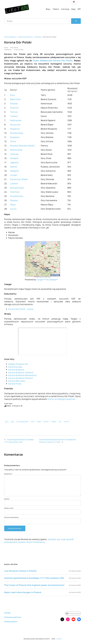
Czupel (14, 175)
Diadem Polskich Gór (18, 364)
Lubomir (14, 184)
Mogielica (15, 129)
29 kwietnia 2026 (75, 578)
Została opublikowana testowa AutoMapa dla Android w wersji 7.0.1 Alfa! (57, 441)
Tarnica (14, 112)
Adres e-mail (9, 508)
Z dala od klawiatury (25, 37)
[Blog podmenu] (50, 9)
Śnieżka (14, 104)
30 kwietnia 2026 (75, 571)
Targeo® (41, 280)
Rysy (13, 95)
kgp (13, 421)
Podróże (38, 37)
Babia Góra (15, 99)
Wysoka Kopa (17, 133)
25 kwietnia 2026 (75, 585)
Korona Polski (15, 384)
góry (7, 421)
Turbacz (14, 116)
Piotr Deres (14, 48)
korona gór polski (23, 421)
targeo (54, 421)
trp (60, 421)
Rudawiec (15, 137)
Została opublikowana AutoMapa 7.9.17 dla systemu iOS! (19, 441)
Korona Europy (15, 367)
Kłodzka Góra (17, 196)
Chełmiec (15, 192)
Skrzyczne (15, 125)
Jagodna (14, 162)
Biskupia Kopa (17, 188)
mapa (39, 421)
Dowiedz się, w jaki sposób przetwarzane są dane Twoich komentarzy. (39, 541)
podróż (46, 421)
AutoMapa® (52, 280)
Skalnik (14, 167)
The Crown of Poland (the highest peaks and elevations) (34, 585)
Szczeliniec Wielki (19, 179)
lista (33, 421)
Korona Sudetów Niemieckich (22, 375)
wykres (66, 421)
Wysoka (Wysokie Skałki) (23, 146)
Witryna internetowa (11, 517)
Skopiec (14, 200)
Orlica (13, 141)
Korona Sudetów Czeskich (21, 372)
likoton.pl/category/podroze (61, 399)
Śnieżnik (14, 108)
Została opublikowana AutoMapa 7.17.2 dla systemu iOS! (34, 578)
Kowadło (14, 158)
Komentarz (8, 474)
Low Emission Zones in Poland (20, 571)
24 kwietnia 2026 (75, 592)
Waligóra (14, 171)
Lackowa (14, 154)
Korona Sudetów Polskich (21, 378)
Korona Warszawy (17, 381)
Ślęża (13, 205)
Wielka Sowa (16, 150)
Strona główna (10, 37)
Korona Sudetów (16, 370)
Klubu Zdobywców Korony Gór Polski (53, 61)
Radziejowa (16, 120)
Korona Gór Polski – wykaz (21, 309)
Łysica (13, 209)
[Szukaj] (76, 21)
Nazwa (7, 499)
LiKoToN (59, 639)
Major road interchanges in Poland (23, 592)
